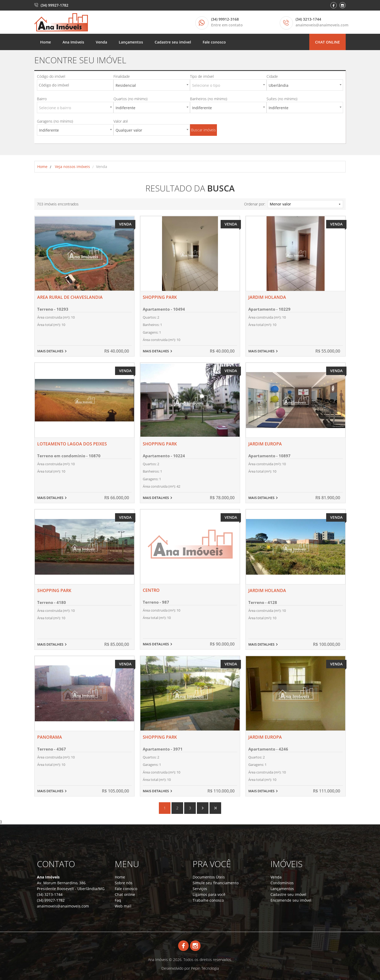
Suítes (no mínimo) (282, 99)
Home (46, 42)
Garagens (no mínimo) (55, 121)
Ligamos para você (209, 894)
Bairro (42, 99)
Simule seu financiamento (216, 883)
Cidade (272, 76)
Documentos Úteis (209, 877)
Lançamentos (131, 42)
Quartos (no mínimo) (130, 99)
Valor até (121, 121)
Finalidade (122, 76)
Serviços (200, 889)
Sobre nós (124, 883)
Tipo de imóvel (202, 76)
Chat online (327, 42)
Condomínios (282, 883)
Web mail (123, 906)
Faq (118, 900)
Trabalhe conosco (208, 900)
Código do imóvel (51, 76)
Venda (101, 42)
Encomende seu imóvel (291, 900)
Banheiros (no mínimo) (209, 99)
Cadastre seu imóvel (173, 42)
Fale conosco (214, 42)
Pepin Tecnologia (205, 968)
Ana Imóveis (73, 42)
